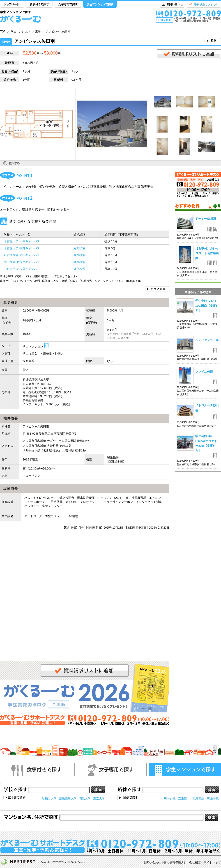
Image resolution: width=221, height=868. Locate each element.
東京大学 (99, 798)
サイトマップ (212, 862)
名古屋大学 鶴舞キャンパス (22, 248)
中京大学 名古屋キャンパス (22, 269)
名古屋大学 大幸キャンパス (22, 241)
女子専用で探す (68, 5)
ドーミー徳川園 (206, 219)
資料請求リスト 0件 (206, 5)
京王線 (183, 798)
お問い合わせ (172, 5)
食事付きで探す (39, 5)
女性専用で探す (110, 770)
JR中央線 (170, 798)
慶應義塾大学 (68, 798)
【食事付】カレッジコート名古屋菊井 (207, 253)
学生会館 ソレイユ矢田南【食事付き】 (207, 306)
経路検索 (79, 248)
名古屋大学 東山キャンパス (22, 255)
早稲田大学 (49, 798)
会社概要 (195, 862)
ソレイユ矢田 (204, 372)
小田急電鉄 (197, 798)
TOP (12, 5)
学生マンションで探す (100, 5)
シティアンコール (207, 340)
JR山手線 (213, 798)
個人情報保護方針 (175, 862)
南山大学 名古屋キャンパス (22, 262)
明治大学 (85, 798)
